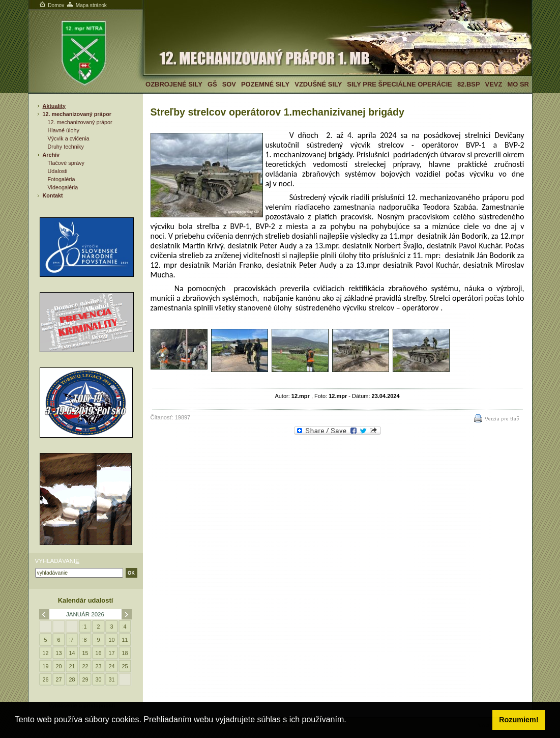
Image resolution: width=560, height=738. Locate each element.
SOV (229, 84)
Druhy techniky (66, 147)
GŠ (212, 84)
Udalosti (58, 171)
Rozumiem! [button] (519, 720)
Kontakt (53, 195)
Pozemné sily (265, 84)
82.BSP (469, 84)
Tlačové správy (66, 163)
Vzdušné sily (318, 84)
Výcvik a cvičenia (69, 138)
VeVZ (494, 84)
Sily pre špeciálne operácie (400, 84)
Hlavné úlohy (64, 130)
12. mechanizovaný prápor (77, 114)
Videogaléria (63, 187)
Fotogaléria (62, 179)
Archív (51, 155)
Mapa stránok (86, 5)
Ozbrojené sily (174, 84)
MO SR (518, 84)
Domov (51, 5)
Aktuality (54, 106)
